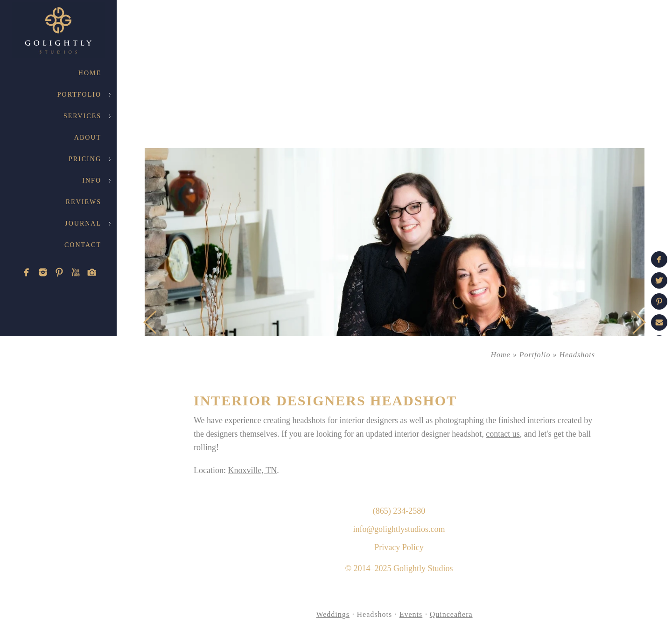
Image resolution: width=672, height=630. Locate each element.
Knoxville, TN (252, 470)
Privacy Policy (399, 547)
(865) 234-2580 (399, 511)
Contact (83, 245)
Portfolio (79, 95)
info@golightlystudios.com (399, 529)
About (88, 138)
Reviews (84, 202)
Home (90, 73)
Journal (83, 223)
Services (82, 116)
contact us (503, 434)
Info (92, 181)
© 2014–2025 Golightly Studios (399, 568)
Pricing (85, 159)
